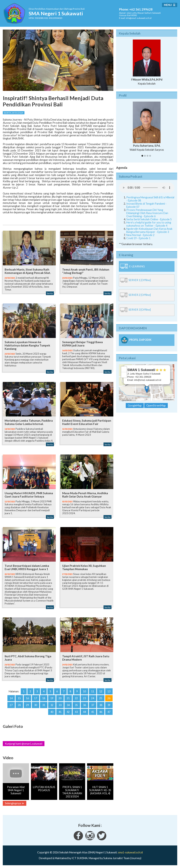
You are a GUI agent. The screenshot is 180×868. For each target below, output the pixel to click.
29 (27, 705)
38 (101, 705)
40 (52, 712)
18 (44, 698)
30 (36, 705)
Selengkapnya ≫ (15, 803)
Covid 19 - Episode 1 (138, 238)
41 (60, 712)
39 (109, 705)
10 (84, 691)
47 (109, 712)
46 (101, 712)
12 (101, 691)
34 (68, 705)
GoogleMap (135, 405)
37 (93, 705)
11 (93, 691)
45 (93, 712)
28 (19, 705)
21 (68, 698)
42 (68, 712)
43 (76, 712)
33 (60, 705)
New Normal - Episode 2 (140, 235)
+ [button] (124, 369)
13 (109, 691)
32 (52, 705)
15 (19, 698)
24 (93, 698)
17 (36, 698)
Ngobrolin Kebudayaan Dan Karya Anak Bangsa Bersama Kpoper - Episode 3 (149, 230)
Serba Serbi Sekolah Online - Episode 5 (149, 219)
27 (11, 705)
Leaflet (141, 399)
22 (76, 698)
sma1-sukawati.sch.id (130, 852)
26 (109, 698)
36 (84, 705)
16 (27, 698)
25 (101, 698)
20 (60, 698)
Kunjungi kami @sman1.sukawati (24, 744)
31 (44, 705)
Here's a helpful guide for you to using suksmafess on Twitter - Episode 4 (149, 224)
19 (52, 698)
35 (76, 705)
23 (84, 698)
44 (84, 712)
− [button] (124, 375)
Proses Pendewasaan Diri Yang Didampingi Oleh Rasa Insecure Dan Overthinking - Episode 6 (147, 213)
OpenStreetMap (155, 399)
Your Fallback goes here (147, 188)
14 (11, 698)
